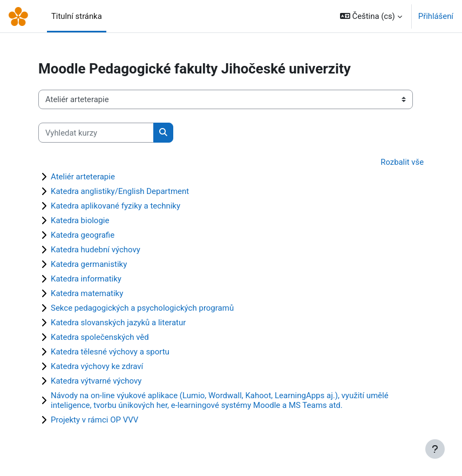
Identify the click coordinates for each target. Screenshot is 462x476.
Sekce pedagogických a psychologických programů (142, 308)
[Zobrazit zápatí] (435, 449)
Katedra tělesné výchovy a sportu (110, 352)
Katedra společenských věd (100, 337)
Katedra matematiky (87, 293)
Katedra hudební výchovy (96, 250)
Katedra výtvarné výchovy (96, 381)
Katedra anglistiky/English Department (120, 191)
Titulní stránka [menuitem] (77, 16)
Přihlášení (436, 16)
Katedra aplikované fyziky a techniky (115, 206)
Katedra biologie (80, 220)
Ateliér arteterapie (83, 177)
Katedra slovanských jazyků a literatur (118, 323)
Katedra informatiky (86, 279)
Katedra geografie (83, 235)
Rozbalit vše (402, 162)
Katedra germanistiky (89, 264)
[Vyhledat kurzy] (96, 132)
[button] (371, 16)
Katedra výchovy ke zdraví (97, 366)
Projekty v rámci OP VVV (94, 420)
